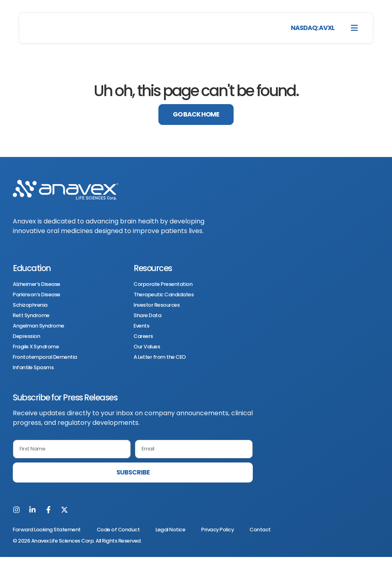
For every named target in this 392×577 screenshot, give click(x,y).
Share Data (147, 316)
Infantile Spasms (33, 368)
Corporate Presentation (163, 284)
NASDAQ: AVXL (313, 28)
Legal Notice (170, 530)
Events (141, 326)
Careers (143, 336)
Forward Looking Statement (47, 530)
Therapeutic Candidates (164, 295)
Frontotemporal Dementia (45, 357)
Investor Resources (157, 305)
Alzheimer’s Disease (37, 284)
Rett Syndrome (31, 316)
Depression (26, 336)
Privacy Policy (217, 530)
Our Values (147, 347)
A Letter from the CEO (160, 357)
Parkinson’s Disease (37, 295)
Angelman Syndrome (39, 326)
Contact (260, 530)
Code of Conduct (118, 530)
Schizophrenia (30, 305)
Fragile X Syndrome (36, 347)
